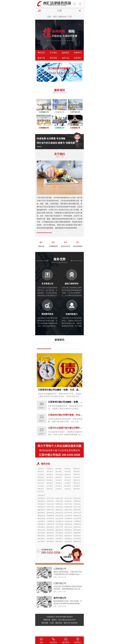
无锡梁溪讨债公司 (77, 512)
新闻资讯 (78, 53)
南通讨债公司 (77, 479)
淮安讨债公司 (77, 485)
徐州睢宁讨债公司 (59, 538)
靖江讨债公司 (50, 496)
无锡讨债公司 (50, 479)
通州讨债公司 (50, 491)
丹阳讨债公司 (77, 494)
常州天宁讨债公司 (68, 515)
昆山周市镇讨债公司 (77, 529)
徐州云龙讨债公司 (68, 538)
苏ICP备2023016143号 (67, 630)
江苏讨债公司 (41, 506)
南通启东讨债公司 (59, 520)
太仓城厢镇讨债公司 (50, 532)
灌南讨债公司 (77, 499)
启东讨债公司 (59, 494)
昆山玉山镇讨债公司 (59, 529)
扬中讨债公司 (59, 496)
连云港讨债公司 (59, 485)
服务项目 (66, 53)
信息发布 (74, 633)
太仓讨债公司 (68, 482)
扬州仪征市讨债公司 (59, 523)
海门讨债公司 (68, 491)
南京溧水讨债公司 (77, 509)
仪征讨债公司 (77, 496)
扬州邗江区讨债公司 (77, 523)
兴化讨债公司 (68, 488)
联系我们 (78, 58)
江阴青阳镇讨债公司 (68, 535)
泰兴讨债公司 (41, 494)
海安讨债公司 (41, 502)
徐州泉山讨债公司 (41, 541)
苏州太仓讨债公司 (77, 518)
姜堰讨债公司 (41, 499)
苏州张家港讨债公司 (68, 518)
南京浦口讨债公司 (59, 509)
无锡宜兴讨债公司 (59, 512)
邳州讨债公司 (59, 491)
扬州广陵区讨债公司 (68, 523)
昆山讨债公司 (59, 482)
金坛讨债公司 (59, 499)
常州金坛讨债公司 (50, 515)
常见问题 (75, 358)
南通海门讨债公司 (50, 520)
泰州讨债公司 (59, 488)
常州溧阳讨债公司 (59, 515)
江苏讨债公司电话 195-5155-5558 (59, 465)
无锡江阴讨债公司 (50, 512)
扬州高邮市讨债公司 (50, 523)
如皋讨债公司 (50, 494)
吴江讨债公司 (41, 496)
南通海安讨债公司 (68, 520)
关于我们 (53, 53)
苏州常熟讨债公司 (59, 518)
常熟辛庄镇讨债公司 (59, 526)
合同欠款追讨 (73, 98)
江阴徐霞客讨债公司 (77, 535)
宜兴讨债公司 (41, 485)
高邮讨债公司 (50, 499)
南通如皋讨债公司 (77, 520)
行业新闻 (59, 358)
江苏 (70, 17)
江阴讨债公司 (77, 482)
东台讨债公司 (77, 488)
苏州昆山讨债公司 (50, 518)
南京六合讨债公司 (68, 509)
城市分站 (62, 17)
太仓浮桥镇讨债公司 (77, 532)
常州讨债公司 (59, 479)
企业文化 (59, 239)
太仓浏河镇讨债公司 (68, 532)
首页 (55, 17)
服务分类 (41, 58)
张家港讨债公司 (41, 491)
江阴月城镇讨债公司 (59, 535)
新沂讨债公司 (68, 496)
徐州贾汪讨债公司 (77, 538)
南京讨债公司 (41, 479)
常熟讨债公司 (50, 482)
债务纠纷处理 (46, 98)
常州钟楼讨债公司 (77, 515)
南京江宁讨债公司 (50, 509)
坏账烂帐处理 (59, 98)
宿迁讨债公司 (41, 488)
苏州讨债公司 (68, 479)
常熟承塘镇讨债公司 (50, 526)
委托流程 (53, 58)
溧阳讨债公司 (77, 491)
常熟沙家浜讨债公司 (68, 526)
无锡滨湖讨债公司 (68, 512)
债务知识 (44, 358)
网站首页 (41, 53)
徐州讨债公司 (50, 485)
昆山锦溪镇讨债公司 (68, 529)
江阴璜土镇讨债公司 (50, 535)
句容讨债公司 (68, 499)
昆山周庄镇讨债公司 (50, 529)
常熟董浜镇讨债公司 (77, 526)
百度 (52, 633)
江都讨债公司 (68, 494)
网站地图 (45, 633)
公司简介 (44, 239)
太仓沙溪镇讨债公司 (59, 532)
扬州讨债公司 (41, 482)
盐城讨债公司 (68, 485)
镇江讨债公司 (50, 488)
